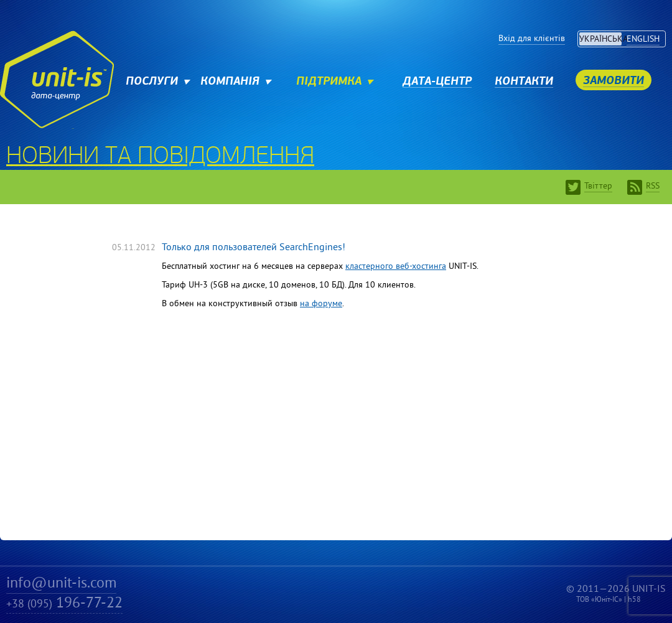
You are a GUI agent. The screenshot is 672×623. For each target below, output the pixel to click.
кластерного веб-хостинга (396, 267)
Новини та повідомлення (160, 157)
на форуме (321, 304)
